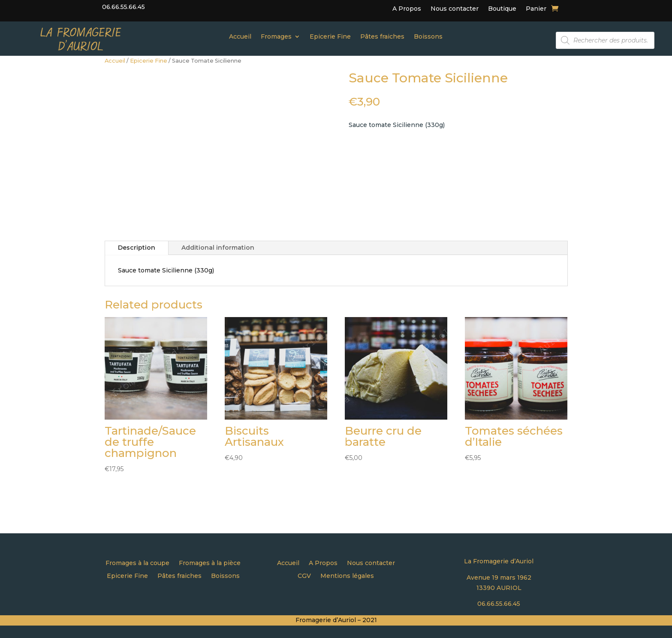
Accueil (240, 37)
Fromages (276, 37)
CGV (304, 576)
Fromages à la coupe (137, 563)
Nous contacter (455, 9)
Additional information (218, 248)
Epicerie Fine (330, 37)
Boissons (428, 37)
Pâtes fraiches (382, 37)
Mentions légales (347, 576)
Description (137, 248)
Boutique (502, 9)
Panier (536, 9)
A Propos (407, 9)
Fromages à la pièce (210, 563)
